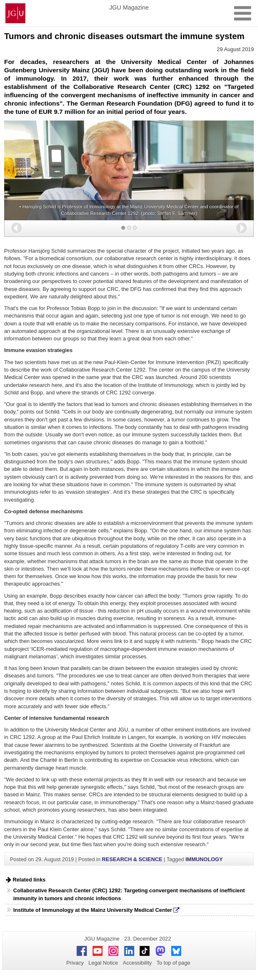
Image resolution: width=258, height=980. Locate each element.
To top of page (173, 963)
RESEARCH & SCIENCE (132, 859)
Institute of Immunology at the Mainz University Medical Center (93, 910)
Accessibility (137, 963)
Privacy (75, 963)
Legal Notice (103, 963)
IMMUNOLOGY (204, 859)
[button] (16, 228)
